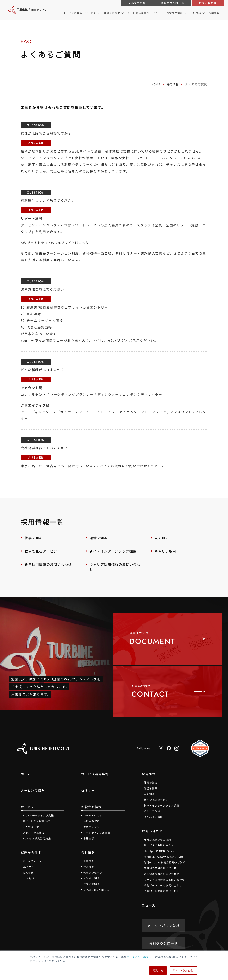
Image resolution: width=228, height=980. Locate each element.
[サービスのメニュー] (98, 13)
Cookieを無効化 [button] (183, 970)
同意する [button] (158, 970)
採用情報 (172, 84)
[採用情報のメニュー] (222, 13)
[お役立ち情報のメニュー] (185, 13)
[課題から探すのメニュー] (122, 13)
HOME (155, 84)
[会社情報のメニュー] (203, 13)
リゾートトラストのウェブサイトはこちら (58, 242)
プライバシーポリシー (141, 957)
